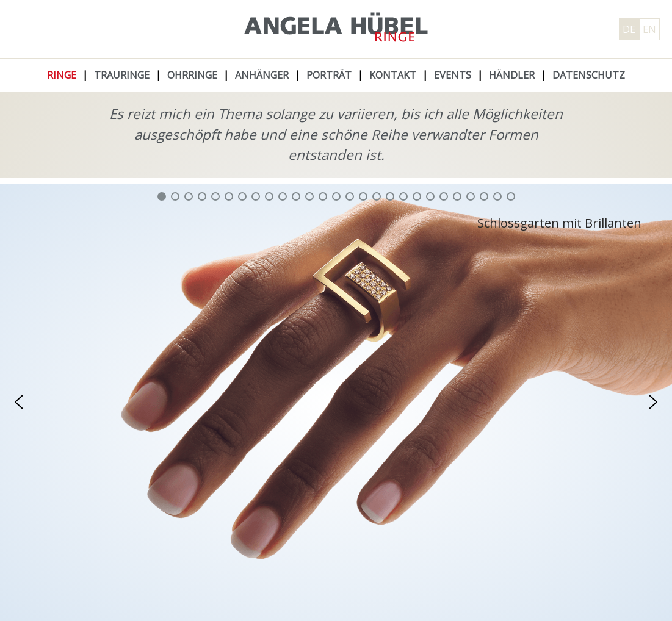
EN (649, 29)
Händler (512, 75)
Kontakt (393, 75)
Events (453, 75)
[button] (162, 196)
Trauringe (122, 75)
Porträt (329, 75)
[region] (336, 402)
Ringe (62, 75)
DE (629, 29)
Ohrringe (192, 75)
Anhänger (262, 75)
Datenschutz (589, 75)
